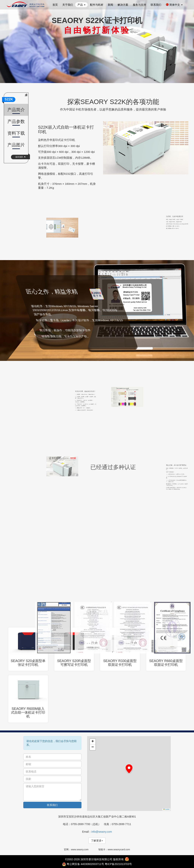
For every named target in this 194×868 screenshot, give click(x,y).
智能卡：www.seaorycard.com (114, 849)
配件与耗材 (97, 5)
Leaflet (166, 809)
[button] (129, 769)
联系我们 (156, 5)
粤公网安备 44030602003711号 (85, 864)
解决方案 (123, 5)
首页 (55, 5)
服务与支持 (139, 5)
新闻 (110, 5)
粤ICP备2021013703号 (118, 864)
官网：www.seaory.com (78, 849)
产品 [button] (81, 5)
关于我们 (68, 5)
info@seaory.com (102, 832)
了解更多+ (97, 841)
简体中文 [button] (174, 5)
